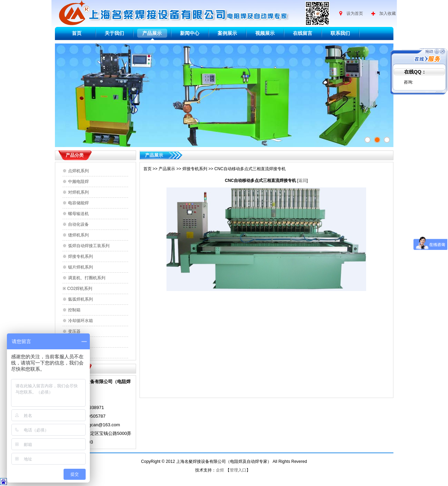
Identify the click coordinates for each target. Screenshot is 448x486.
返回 (303, 181)
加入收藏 (388, 13)
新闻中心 (190, 33)
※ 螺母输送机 (75, 214)
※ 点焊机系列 (75, 171)
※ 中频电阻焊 (75, 182)
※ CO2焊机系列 (77, 289)
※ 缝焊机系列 (75, 235)
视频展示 (265, 33)
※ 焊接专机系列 (78, 256)
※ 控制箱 (71, 310)
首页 (77, 33)
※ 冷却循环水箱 (78, 321)
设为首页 (355, 13)
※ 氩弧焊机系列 (78, 299)
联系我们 (340, 33)
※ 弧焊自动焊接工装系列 (86, 246)
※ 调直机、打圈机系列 (84, 278)
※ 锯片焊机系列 (78, 267)
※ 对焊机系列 (75, 192)
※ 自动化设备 (75, 224)
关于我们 (114, 33)
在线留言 (303, 33)
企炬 (220, 470)
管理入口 (238, 470)
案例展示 (227, 33)
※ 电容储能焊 (75, 203)
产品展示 (152, 33)
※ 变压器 (71, 331)
